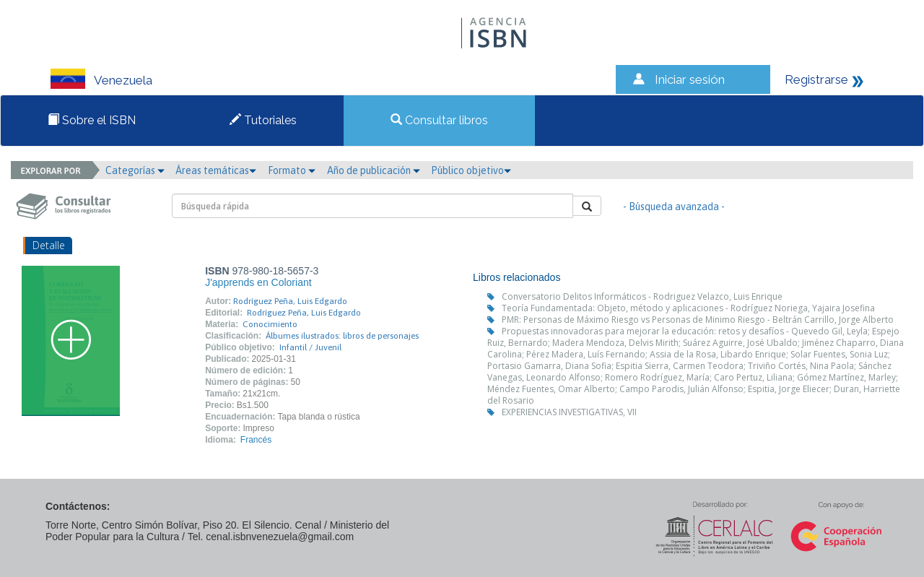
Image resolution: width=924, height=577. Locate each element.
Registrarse (816, 79)
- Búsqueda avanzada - (674, 207)
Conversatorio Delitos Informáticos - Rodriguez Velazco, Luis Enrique (642, 296)
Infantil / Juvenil (310, 347)
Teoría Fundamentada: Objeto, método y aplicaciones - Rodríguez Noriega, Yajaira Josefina (688, 308)
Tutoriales (263, 120)
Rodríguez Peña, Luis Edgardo (290, 301)
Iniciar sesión (690, 79)
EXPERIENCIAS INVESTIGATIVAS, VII (569, 412)
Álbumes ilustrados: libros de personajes (342, 336)
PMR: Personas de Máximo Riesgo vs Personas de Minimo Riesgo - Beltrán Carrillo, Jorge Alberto (698, 320)
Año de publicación (374, 170)
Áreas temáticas (216, 170)
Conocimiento (270, 324)
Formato (292, 170)
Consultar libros (439, 120)
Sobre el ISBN (92, 120)
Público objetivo (471, 170)
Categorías (135, 170)
